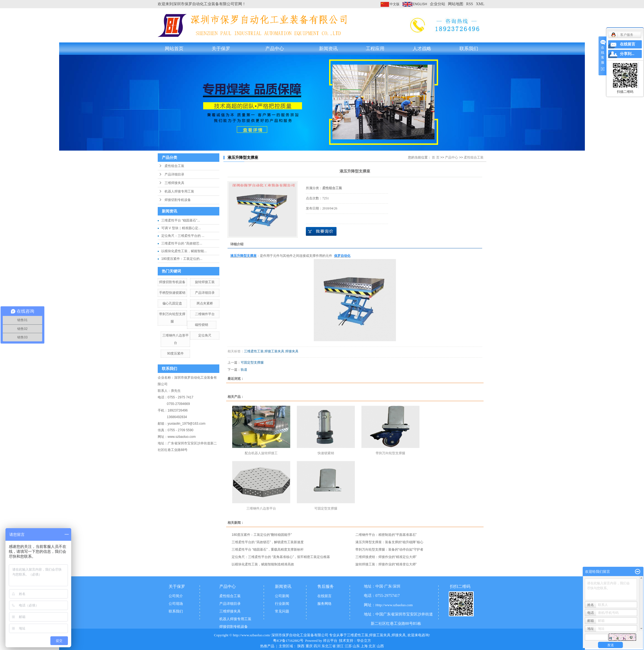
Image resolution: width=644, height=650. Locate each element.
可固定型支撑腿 (252, 363)
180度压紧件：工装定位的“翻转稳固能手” (262, 535)
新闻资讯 (328, 49)
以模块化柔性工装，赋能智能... (184, 251)
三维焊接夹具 (174, 183)
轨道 (244, 370)
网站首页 (174, 49)
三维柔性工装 (254, 351)
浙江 (340, 646)
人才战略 (422, 49)
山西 (380, 646)
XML (480, 4)
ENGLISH (420, 4)
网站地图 (456, 4)
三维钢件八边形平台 (261, 508)
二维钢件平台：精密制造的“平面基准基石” (386, 535)
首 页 (435, 157)
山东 (356, 646)
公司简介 (176, 596)
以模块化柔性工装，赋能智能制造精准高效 (263, 564)
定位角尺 (205, 335)
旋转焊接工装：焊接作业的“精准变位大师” (386, 564)
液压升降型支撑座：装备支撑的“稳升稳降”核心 (389, 542)
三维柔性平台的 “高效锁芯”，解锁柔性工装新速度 (268, 542)
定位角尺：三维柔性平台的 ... (183, 236)
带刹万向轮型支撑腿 (390, 453)
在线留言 (324, 596)
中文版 (395, 4)
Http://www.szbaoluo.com (394, 605)
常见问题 (282, 611)
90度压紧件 (175, 353)
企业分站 (438, 4)
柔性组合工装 (174, 166)
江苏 (348, 646)
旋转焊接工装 (205, 282)
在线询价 (321, 231)
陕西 (301, 646)
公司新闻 (282, 596)
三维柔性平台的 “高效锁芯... (182, 243)
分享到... (627, 54)
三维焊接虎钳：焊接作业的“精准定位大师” (386, 557)
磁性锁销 (202, 325)
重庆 (309, 646)
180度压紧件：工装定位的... (182, 259)
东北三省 (329, 646)
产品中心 (275, 49)
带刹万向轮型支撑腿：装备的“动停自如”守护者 (389, 550)
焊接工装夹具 (274, 351)
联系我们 (469, 49)
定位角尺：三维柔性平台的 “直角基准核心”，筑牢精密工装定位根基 (281, 557)
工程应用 (375, 49)
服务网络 (324, 604)
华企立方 (364, 641)
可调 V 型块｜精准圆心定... (181, 228)
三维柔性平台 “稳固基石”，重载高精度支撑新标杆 (268, 550)
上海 (364, 646)
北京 (372, 646)
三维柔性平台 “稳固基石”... (181, 220)
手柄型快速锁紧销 (172, 293)
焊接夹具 (292, 351)
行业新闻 (282, 604)
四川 (317, 646)
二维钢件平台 (205, 314)
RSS (470, 4)
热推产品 (267, 646)
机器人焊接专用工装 (179, 191)
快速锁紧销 (326, 453)
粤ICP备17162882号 (288, 641)
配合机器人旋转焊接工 (261, 453)
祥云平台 (330, 641)
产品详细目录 (174, 174)
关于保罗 (221, 49)
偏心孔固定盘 (172, 303)
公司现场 (176, 604)
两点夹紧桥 (205, 303)
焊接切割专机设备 (178, 200)
